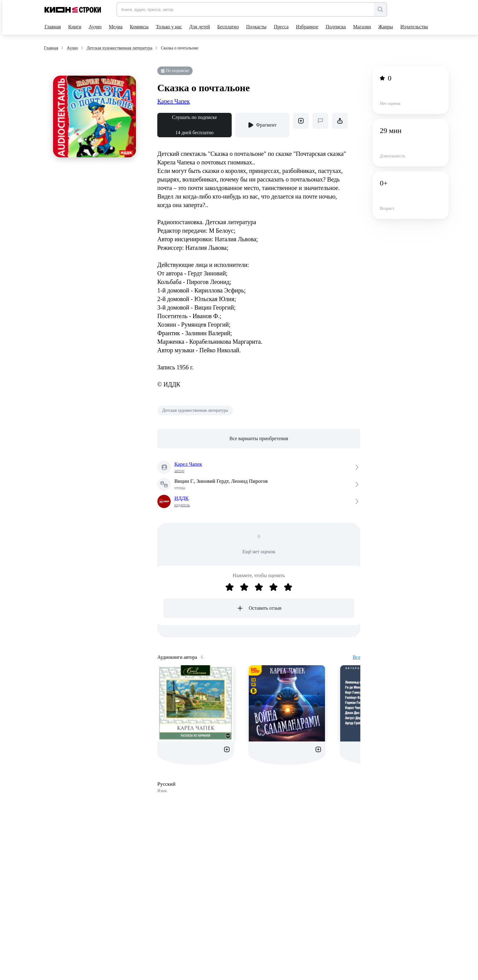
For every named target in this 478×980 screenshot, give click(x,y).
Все (357, 657)
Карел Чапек (174, 101)
